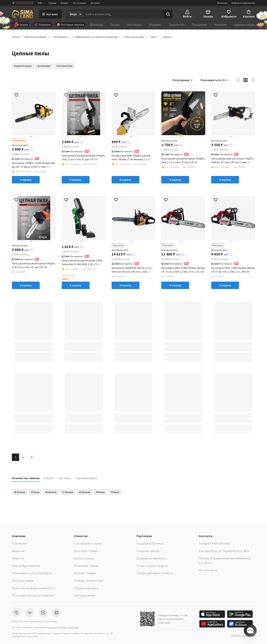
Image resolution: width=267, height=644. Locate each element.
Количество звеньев (26, 478)
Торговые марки (23, 581)
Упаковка (220, 25)
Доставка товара (86, 551)
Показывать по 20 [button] (214, 80)
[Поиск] (168, 14)
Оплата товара (84, 558)
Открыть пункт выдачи (152, 566)
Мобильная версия (243, 636)
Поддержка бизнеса (150, 544)
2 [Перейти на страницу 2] (23, 457)
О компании (20, 544)
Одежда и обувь (245, 25)
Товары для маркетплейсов (155, 573)
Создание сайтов (148, 551)
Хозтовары (135, 25)
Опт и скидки (79, 3)
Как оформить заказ (88, 544)
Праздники (199, 25)
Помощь (52, 3)
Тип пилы (65, 478)
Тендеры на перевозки (151, 558)
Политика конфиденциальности (34, 588)
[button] (167, 37)
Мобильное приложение (243, 3)
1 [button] (16, 457)
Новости (18, 558)
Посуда (115, 25)
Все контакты (208, 570)
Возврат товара (85, 573)
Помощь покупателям (89, 581)
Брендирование (85, 596)
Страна (49, 478)
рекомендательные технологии (63, 628)
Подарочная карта (86, 588)
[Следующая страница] (32, 457)
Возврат (65, 3)
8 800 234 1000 (221, 544)
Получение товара (86, 566)
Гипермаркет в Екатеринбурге (32, 573)
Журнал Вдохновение (26, 566)
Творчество (177, 25)
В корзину (26, 180)
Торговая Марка (86, 478)
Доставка (95, 3)
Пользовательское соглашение (33, 596)
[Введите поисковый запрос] (123, 14)
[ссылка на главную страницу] (23, 14)
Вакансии (222, 3)
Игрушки (155, 25)
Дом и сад (96, 25)
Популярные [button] (183, 80)
